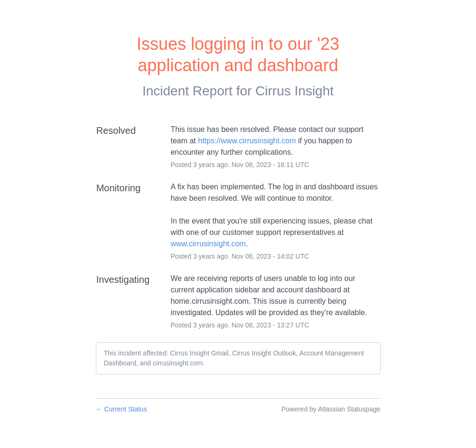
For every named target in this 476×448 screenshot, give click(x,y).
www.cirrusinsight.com (208, 244)
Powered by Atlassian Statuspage (331, 409)
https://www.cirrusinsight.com (247, 141)
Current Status (121, 409)
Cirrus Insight (294, 91)
